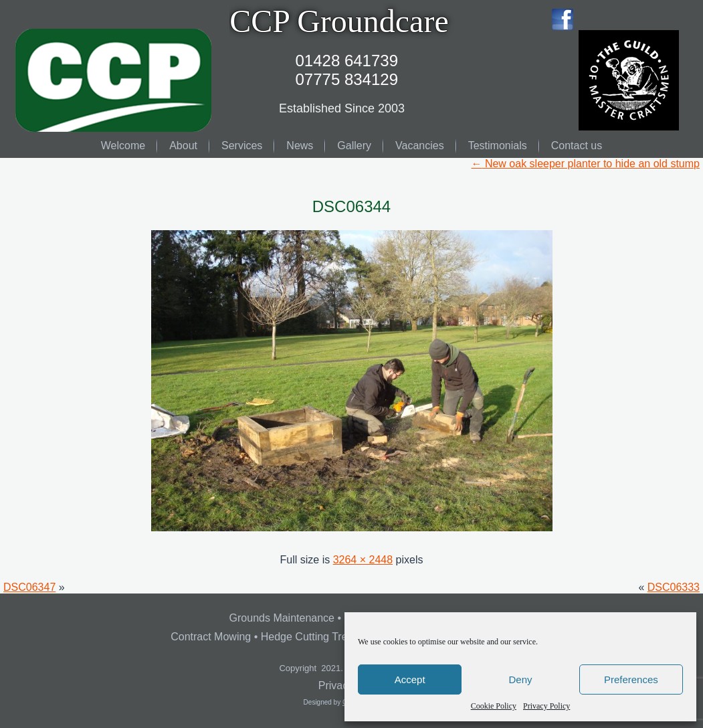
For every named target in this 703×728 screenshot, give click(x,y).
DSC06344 (351, 206)
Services (242, 146)
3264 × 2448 (363, 560)
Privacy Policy (546, 706)
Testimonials (498, 146)
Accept (410, 679)
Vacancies (420, 146)
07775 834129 (347, 79)
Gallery (354, 146)
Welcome (123, 146)
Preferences (631, 679)
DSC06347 (29, 587)
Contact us (577, 146)
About (183, 146)
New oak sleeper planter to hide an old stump (585, 164)
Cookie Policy (494, 706)
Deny (520, 679)
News (300, 146)
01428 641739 (347, 61)
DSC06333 (674, 587)
